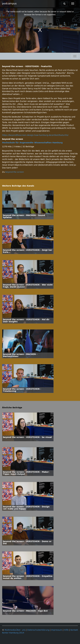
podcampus (9, 4)
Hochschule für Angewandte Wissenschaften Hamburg (32, 143)
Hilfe (66, 630)
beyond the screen (15, 172)
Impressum (57, 630)
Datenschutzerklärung (38, 630)
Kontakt (74, 630)
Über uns (21, 630)
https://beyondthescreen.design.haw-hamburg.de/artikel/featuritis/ (35, 135)
